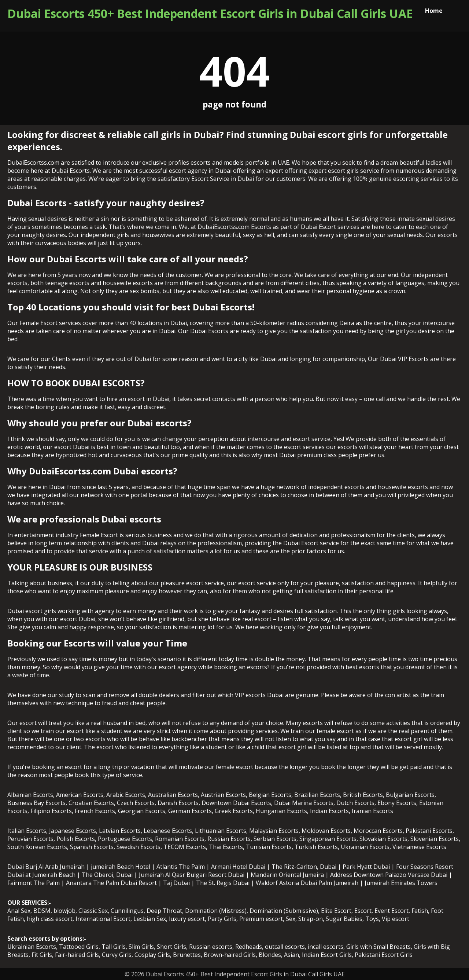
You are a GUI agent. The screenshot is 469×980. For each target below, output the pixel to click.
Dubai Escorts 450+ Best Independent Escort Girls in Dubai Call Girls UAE (210, 13)
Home (434, 11)
